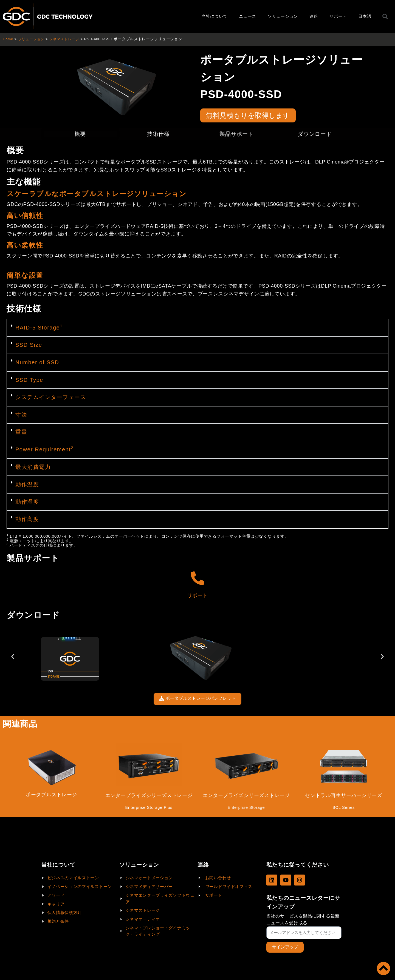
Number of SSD (37, 362)
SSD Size (29, 345)
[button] (198, 328)
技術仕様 (158, 134)
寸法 (21, 415)
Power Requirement (44, 449)
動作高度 (27, 519)
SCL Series (344, 808)
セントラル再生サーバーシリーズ (344, 796)
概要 (80, 134)
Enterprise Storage (246, 808)
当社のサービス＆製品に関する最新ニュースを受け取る (303, 919)
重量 (21, 432)
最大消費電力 (33, 467)
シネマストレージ (67, 39)
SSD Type (29, 380)
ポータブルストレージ (51, 795)
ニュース (248, 16)
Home (8, 39)
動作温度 (27, 484)
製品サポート (236, 134)
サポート (338, 16)
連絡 (314, 16)
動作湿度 (27, 502)
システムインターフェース (51, 397)
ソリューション (283, 16)
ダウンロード (315, 134)
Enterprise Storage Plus (149, 808)
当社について (215, 16)
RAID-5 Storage (39, 328)
